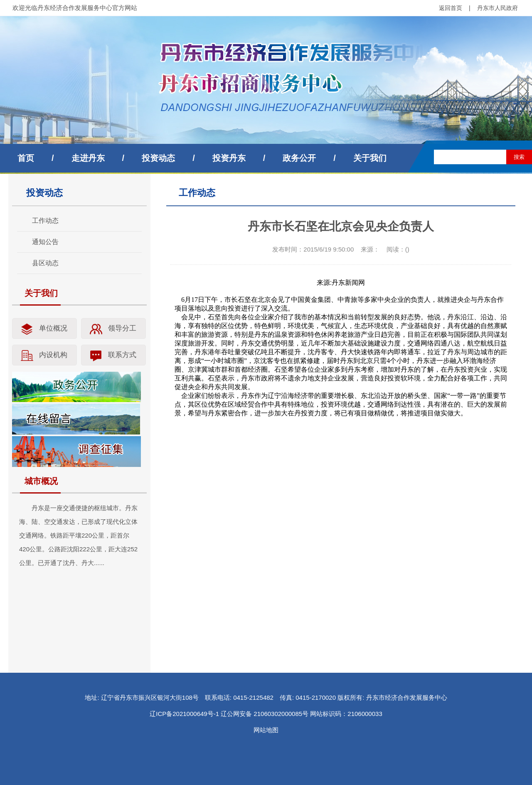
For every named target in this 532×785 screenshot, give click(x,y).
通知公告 (45, 242)
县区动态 (45, 263)
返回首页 (451, 8)
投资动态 (158, 158)
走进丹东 (88, 158)
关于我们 (370, 158)
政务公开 (299, 158)
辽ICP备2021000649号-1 (184, 714)
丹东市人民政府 (498, 8)
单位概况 (53, 328)
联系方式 (122, 355)
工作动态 (45, 221)
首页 (26, 158)
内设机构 (53, 355)
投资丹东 (229, 158)
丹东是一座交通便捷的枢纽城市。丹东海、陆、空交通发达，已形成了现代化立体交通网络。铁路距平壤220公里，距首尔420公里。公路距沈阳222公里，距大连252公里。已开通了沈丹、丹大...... (78, 535)
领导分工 (122, 328)
